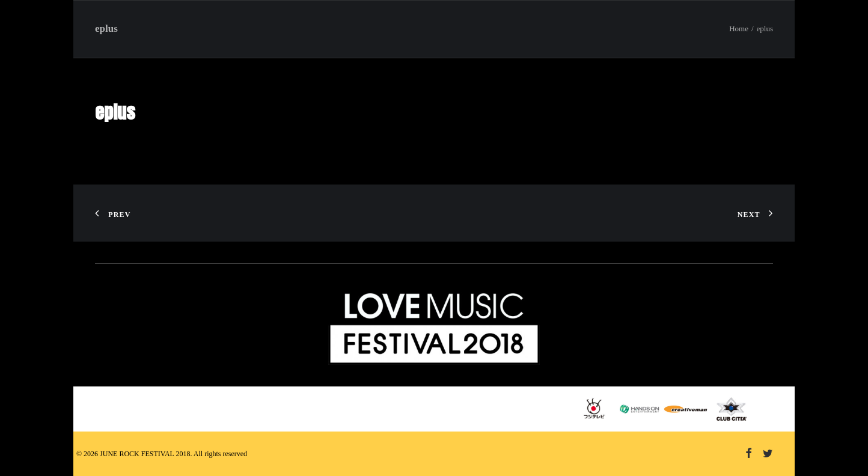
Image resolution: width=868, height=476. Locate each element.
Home (739, 29)
